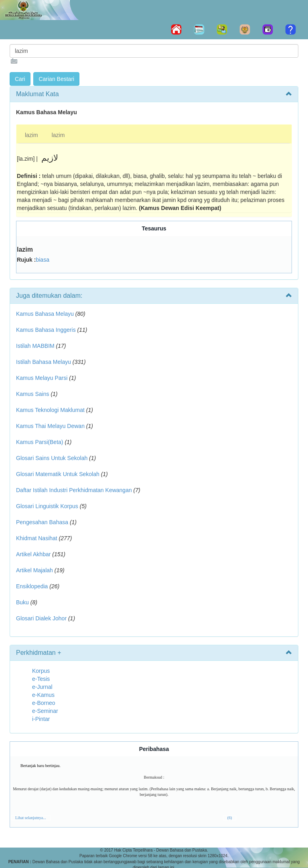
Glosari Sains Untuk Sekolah (52, 458)
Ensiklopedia (32, 586)
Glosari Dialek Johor (41, 618)
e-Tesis (41, 679)
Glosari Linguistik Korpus (47, 506)
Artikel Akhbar (33, 554)
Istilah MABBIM (35, 346)
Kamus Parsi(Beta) (40, 442)
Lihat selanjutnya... (31, 818)
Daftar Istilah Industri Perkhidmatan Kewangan (74, 490)
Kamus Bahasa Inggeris (46, 330)
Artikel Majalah (34, 570)
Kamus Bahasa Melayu (46, 314)
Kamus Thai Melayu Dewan (50, 426)
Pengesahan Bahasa (42, 522)
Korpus (41, 671)
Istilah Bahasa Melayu (44, 362)
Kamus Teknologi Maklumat (50, 410)
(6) (230, 818)
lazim (31, 135)
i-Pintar (41, 719)
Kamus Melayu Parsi (42, 378)
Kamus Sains (32, 394)
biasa (42, 260)
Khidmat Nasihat (37, 538)
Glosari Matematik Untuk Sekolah (58, 474)
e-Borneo (44, 703)
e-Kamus (43, 695)
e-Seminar (45, 711)
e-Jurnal (42, 687)
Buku (22, 602)
